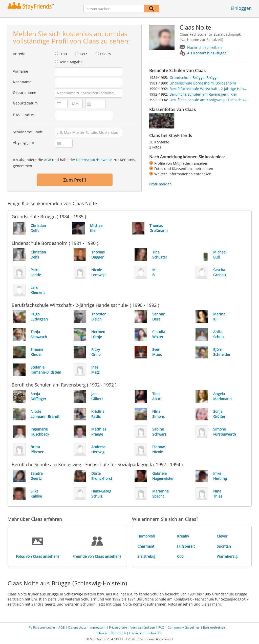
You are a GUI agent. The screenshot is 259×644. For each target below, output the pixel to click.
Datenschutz (77, 627)
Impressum (98, 627)
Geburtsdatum (25, 103)
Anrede (19, 54)
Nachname (22, 82)
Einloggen (241, 8)
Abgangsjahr (24, 143)
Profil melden (160, 184)
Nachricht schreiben (204, 47)
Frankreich (137, 633)
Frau (63, 54)
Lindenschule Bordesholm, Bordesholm (203, 83)
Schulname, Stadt (28, 132)
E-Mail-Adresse (26, 115)
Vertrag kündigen (143, 627)
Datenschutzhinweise (94, 160)
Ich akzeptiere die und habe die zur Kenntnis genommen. (74, 163)
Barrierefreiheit (214, 627)
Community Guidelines (184, 627)
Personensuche (44, 627)
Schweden (155, 633)
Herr (83, 54)
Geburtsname (25, 92)
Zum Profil (75, 180)
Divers (105, 54)
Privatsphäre (118, 627)
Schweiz (102, 633)
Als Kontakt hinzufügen (207, 53)
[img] (162, 121)
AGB (48, 160)
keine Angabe (71, 62)
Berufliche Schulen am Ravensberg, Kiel (203, 94)
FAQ (161, 627)
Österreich (118, 633)
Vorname (20, 71)
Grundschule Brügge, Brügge (194, 78)
